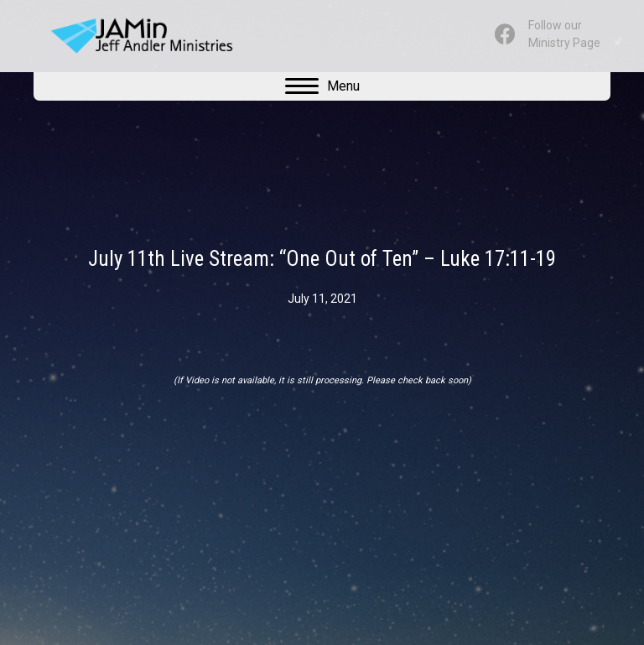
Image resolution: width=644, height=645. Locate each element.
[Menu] (322, 86)
